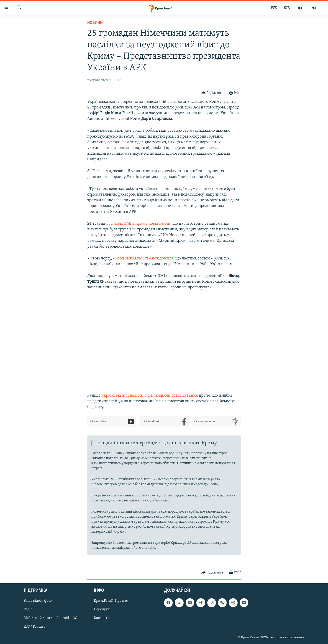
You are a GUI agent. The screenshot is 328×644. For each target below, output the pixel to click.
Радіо (28, 609)
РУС (274, 8)
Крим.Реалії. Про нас (111, 601)
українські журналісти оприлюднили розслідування (150, 396)
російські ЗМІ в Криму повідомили (138, 224)
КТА (287, 8)
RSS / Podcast (34, 627)
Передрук (102, 609)
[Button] (212, 93)
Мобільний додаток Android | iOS (50, 618)
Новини (95, 23)
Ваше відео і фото (38, 601)
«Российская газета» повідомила (143, 258)
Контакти (102, 618)
